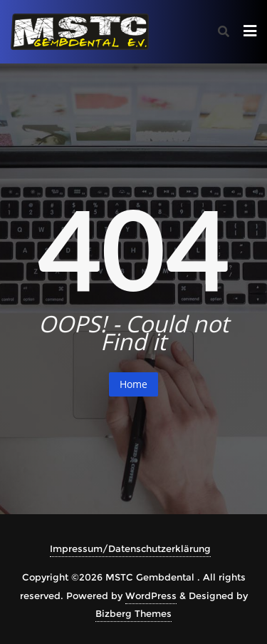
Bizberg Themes (133, 613)
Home (133, 384)
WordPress (151, 596)
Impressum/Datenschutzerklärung (130, 548)
